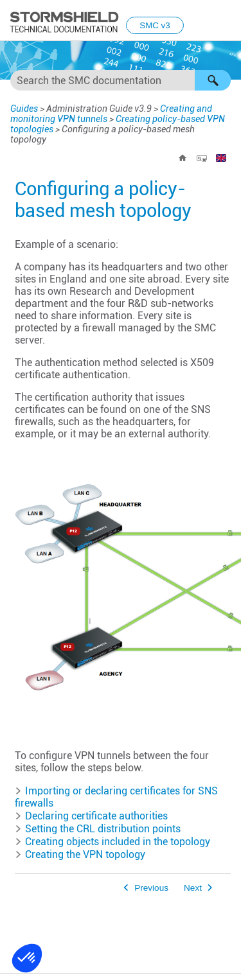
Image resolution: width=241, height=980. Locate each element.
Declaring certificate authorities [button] (91, 816)
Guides (24, 109)
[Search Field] (121, 80)
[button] (213, 80)
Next (193, 888)
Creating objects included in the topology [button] (112, 842)
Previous (151, 888)
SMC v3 (155, 25)
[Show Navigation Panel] (226, 21)
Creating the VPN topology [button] (80, 854)
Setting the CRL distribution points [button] (98, 829)
